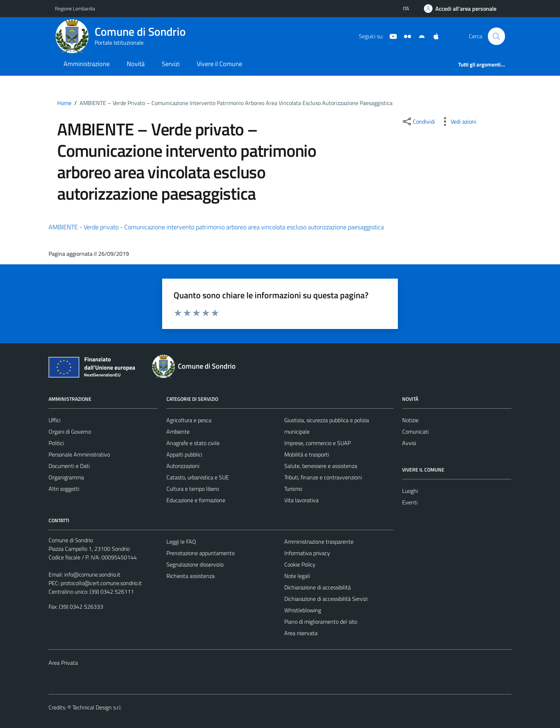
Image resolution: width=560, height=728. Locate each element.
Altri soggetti (64, 489)
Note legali (297, 576)
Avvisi (409, 443)
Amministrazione (87, 64)
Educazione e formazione (196, 500)
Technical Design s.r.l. (97, 707)
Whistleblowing (303, 610)
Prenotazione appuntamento (201, 553)
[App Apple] (433, 36)
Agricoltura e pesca (189, 420)
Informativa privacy (307, 553)
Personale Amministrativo (79, 454)
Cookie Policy (300, 564)
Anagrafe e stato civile (193, 443)
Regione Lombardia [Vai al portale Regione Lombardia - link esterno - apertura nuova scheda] (75, 8)
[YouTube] (390, 36)
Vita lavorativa (301, 500)
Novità (136, 64)
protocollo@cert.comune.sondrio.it (101, 583)
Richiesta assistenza (191, 576)
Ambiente (178, 432)
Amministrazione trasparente (319, 542)
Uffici (54, 420)
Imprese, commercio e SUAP (317, 443)
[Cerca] (496, 36)
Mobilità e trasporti (307, 454)
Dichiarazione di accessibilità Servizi (326, 599)
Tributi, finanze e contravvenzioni (323, 477)
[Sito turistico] (405, 36)
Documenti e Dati (69, 466)
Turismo (293, 489)
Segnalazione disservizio (195, 564)
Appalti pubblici (184, 454)
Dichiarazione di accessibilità (317, 587)
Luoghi (410, 491)
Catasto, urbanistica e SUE (198, 477)
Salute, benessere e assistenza (321, 466)
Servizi (171, 64)
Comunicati (415, 432)
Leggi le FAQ (181, 542)
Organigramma (66, 477)
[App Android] (419, 36)
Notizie (410, 420)
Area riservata (301, 633)
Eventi (410, 502)
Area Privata (63, 663)
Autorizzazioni (183, 466)
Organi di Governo (70, 432)
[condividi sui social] (418, 121)
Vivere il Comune (219, 64)
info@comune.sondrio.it (92, 574)
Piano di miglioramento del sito (321, 622)
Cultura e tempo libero (193, 489)
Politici (56, 443)
